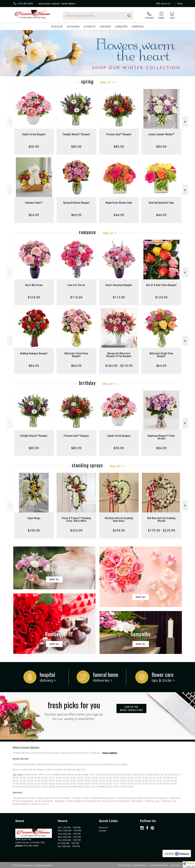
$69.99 (76, 215)
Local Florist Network (159, 865)
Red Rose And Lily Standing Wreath (161, 519)
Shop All (106, 82)
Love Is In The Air (76, 285)
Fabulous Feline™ (34, 203)
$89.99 (76, 146)
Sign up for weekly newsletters (131, 708)
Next (185, 122)
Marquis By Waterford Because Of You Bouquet (119, 355)
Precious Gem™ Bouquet (119, 134)
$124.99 (161, 297)
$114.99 (76, 297)
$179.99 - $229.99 (161, 530)
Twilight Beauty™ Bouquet (76, 134)
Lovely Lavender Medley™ (161, 134)
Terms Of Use (124, 865)
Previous (10, 122)
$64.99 (34, 215)
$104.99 (34, 297)
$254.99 (119, 530)
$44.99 (119, 215)
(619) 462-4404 (25, 4)
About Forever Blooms (26, 747)
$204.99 (76, 530)
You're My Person (34, 285)
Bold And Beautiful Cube (161, 203)
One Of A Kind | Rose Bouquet (161, 285)
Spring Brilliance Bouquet (76, 203)
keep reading (110, 753)
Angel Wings (34, 518)
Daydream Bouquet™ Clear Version (161, 437)
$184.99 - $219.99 (119, 366)
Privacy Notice (140, 865)
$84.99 (161, 146)
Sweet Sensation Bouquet (119, 285)
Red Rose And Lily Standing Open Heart (119, 519)
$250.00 (34, 530)
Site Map (175, 865)
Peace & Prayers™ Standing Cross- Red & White (76, 519)
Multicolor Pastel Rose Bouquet (76, 355)
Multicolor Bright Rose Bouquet (161, 355)
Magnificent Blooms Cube (119, 203)
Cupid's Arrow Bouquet (34, 134)
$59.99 (34, 146)
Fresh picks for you (74, 710)
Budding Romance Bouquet (34, 353)
